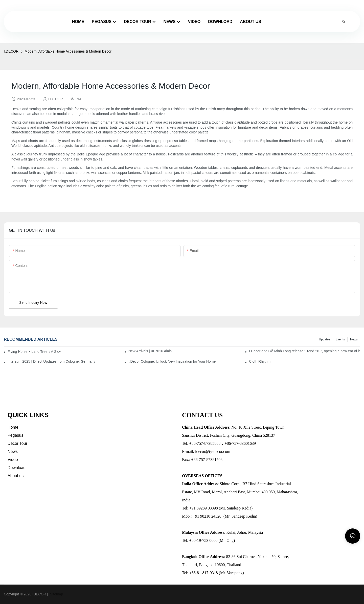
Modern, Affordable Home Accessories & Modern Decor (68, 51)
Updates (325, 339)
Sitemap (56, 594)
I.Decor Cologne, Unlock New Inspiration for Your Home (172, 361)
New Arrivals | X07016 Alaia (150, 351)
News (354, 339)
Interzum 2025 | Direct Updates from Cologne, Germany (51, 361)
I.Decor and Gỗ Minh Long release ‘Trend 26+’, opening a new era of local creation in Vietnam (305, 351)
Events (340, 339)
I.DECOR (11, 51)
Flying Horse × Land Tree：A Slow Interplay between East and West (34, 352)
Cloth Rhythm (260, 361)
